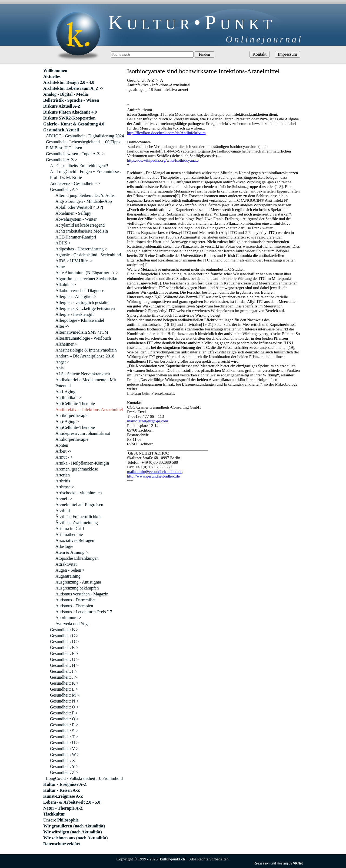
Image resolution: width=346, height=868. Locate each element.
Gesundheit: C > (64, 636)
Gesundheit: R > (64, 725)
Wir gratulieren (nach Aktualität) (74, 826)
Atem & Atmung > (72, 552)
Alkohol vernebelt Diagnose (80, 291)
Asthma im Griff (70, 529)
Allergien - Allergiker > (76, 296)
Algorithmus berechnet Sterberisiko (86, 279)
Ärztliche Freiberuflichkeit (79, 517)
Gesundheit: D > (64, 642)
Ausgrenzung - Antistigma (78, 582)
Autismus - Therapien (74, 606)
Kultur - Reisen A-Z (62, 790)
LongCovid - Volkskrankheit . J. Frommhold (84, 778)
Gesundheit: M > (65, 695)
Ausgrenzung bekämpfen (77, 588)
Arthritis (63, 481)
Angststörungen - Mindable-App (84, 201)
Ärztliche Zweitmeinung (77, 523)
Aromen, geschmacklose (77, 469)
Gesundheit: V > (64, 749)
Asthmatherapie (69, 534)
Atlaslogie (64, 546)
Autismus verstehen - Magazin (82, 594)
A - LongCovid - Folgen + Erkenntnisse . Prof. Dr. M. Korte (85, 175)
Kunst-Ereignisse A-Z (63, 796)
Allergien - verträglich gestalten (83, 302)
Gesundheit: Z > (64, 772)
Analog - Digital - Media (66, 94)
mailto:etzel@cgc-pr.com (148, 421)
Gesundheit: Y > (64, 766)
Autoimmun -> (68, 618)
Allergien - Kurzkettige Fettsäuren (85, 308)
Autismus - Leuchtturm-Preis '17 (84, 612)
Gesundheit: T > (64, 737)
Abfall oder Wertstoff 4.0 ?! (79, 207)
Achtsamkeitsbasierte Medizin (82, 231)
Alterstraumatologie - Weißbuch (83, 338)
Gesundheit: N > (64, 701)
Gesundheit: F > (64, 653)
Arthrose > (65, 487)
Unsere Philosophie (61, 820)
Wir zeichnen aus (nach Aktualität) (76, 838)
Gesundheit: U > (64, 743)
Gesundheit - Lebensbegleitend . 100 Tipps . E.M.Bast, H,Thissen (84, 145)
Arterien (63, 475)
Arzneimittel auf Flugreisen (79, 505)
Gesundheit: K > (64, 683)
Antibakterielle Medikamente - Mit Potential (86, 383)
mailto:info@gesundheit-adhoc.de (155, 472)
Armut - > (64, 457)
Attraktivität (66, 564)
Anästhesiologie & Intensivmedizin (86, 350)
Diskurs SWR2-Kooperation (69, 118)
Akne (60, 267)
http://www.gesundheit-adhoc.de (153, 476)
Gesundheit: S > (64, 731)
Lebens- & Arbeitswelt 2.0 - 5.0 (72, 802)
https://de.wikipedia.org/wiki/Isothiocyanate (163, 160)
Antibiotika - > (68, 398)
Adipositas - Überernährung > (81, 249)
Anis (59, 368)
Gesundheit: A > (64, 189)
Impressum (287, 54)
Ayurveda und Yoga (72, 624)
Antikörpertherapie (72, 415)
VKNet (298, 863)
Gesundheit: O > (64, 707)
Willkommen (55, 70)
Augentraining (68, 576)
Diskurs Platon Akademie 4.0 (70, 112)
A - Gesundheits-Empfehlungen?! (79, 166)
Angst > (62, 362)
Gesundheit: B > (64, 630)
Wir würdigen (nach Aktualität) (73, 832)
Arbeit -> (63, 451)
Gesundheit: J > (64, 677)
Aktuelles (52, 76)
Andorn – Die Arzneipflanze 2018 (85, 356)
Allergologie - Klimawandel (80, 320)
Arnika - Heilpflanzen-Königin (82, 463)
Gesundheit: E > (64, 647)
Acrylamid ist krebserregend (80, 225)
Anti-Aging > (67, 421)
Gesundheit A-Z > (62, 160)
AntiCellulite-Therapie (75, 404)
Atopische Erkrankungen (77, 558)
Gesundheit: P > (64, 713)
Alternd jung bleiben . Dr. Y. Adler (85, 195)
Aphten (62, 445)
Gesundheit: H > (64, 665)
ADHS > (63, 243)
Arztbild (63, 511)
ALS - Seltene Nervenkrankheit (83, 374)
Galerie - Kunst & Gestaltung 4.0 (74, 124)
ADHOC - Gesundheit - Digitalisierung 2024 (85, 136)
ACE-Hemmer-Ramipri (76, 237)
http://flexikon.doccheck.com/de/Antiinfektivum (166, 133)
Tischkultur (54, 814)
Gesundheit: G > (64, 659)
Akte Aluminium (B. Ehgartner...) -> (87, 273)
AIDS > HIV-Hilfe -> (74, 261)
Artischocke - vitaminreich (79, 493)
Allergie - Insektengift (75, 314)
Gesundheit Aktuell (61, 130)
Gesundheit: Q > (64, 719)
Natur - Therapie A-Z (63, 808)
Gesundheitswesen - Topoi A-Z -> (75, 154)
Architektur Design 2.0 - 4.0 (69, 82)
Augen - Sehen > (70, 570)
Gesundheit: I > (64, 671)
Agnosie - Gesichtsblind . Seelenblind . (89, 255)
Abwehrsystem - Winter (76, 219)
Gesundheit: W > (65, 755)
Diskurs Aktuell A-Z (62, 106)
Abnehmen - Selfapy (73, 213)
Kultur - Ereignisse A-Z (65, 784)
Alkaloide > (66, 285)
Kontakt (259, 54)
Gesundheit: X (63, 761)
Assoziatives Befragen (75, 540)
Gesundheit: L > (64, 689)
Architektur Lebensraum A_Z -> (73, 88)
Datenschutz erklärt (62, 844)
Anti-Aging (65, 392)
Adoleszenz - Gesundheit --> (75, 183)
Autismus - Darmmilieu (76, 600)
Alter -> (62, 326)
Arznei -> (64, 499)
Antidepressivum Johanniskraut (83, 433)
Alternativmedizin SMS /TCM (82, 332)
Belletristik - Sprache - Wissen (71, 100)
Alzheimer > (66, 344)
